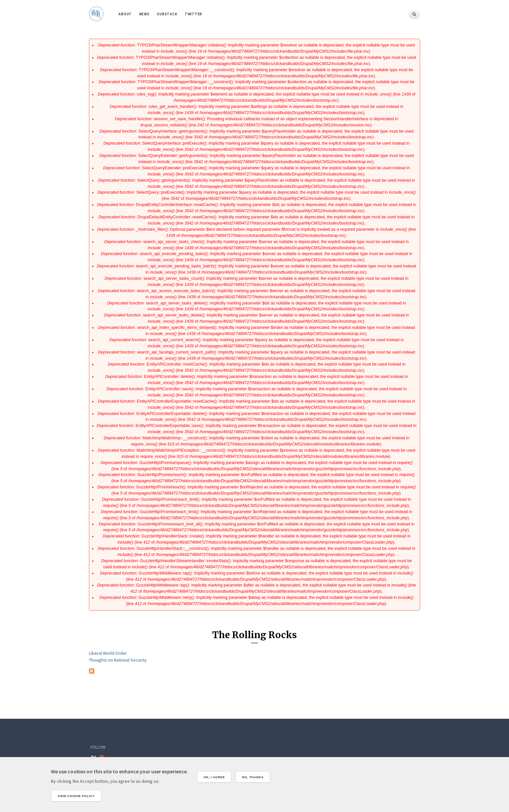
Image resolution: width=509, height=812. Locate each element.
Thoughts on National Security (118, 660)
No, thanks (253, 777)
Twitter (193, 14)
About (125, 14)
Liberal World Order (108, 653)
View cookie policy (76, 796)
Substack (167, 14)
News (144, 14)
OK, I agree (214, 777)
